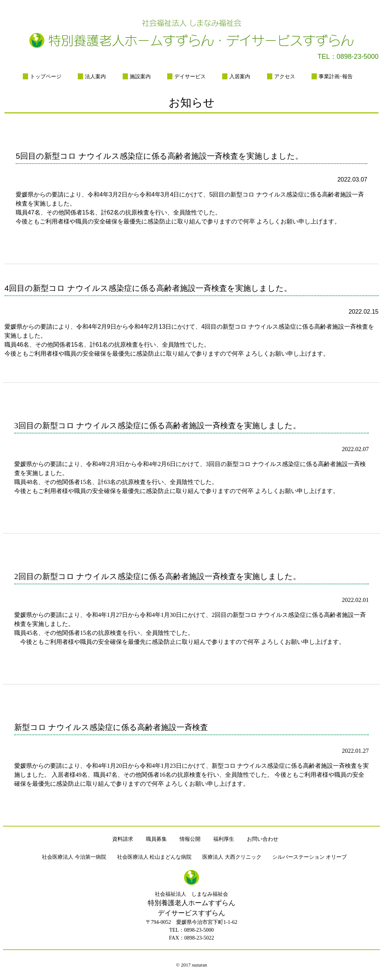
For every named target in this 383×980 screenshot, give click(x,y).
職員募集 (156, 839)
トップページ (46, 76)
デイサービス (190, 76)
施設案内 (140, 76)
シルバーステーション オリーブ (310, 857)
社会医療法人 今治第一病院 (74, 857)
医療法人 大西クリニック (232, 857)
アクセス (285, 76)
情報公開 (190, 839)
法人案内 (95, 76)
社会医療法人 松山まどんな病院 (154, 857)
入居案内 (240, 76)
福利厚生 (224, 839)
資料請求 (123, 839)
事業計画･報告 (336, 76)
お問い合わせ (263, 839)
